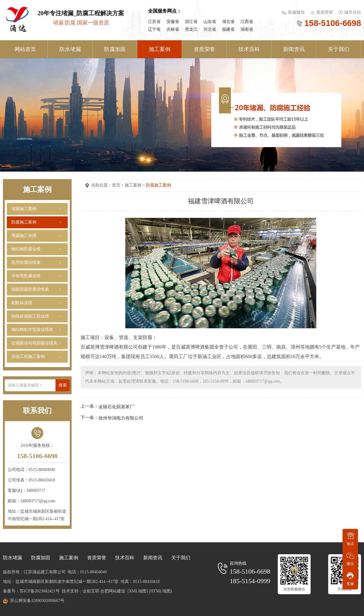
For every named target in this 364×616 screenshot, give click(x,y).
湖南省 (247, 29)
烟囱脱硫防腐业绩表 (30, 289)
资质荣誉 (325, 12)
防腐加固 (115, 49)
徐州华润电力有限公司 (121, 418)
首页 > (118, 185)
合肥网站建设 (113, 591)
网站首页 (25, 49)
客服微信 (297, 12)
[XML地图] (138, 591)
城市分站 (353, 12)
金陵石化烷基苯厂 (116, 407)
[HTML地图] (160, 591)
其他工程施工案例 (28, 356)
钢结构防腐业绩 (26, 249)
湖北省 (228, 22)
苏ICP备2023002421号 (40, 591)
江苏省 (154, 22)
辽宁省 (154, 29)
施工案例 (160, 49)
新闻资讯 (294, 49)
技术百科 (249, 49)
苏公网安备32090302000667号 (37, 601)
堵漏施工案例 (24, 209)
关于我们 (339, 49)
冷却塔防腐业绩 (26, 276)
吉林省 (173, 29)
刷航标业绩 (22, 303)
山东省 (210, 22)
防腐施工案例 (24, 222)
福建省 (228, 29)
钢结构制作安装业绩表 (32, 330)
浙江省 (191, 22)
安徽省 (173, 22)
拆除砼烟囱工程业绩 (30, 316)
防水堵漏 (70, 49)
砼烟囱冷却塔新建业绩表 (34, 343)
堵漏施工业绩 (24, 236)
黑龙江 (191, 29)
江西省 (247, 22)
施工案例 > (135, 185)
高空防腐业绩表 (26, 262)
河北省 (210, 29)
